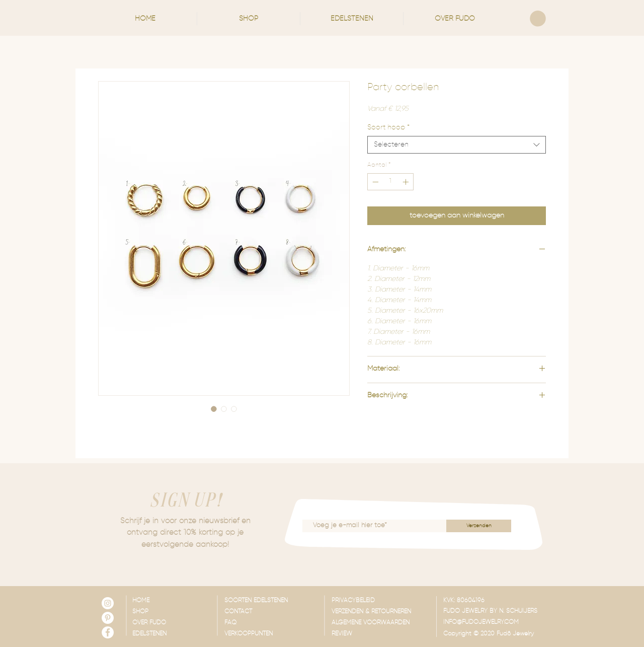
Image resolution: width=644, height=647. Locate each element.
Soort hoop (388, 127)
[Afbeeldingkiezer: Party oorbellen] (214, 409)
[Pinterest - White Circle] (108, 618)
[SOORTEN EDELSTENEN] (274, 601)
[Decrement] (374, 182)
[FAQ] (274, 623)
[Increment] (407, 182)
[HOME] (162, 601)
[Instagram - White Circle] (108, 603)
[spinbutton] (390, 182)
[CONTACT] (274, 612)
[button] (249, 19)
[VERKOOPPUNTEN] (274, 634)
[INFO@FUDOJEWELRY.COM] (493, 623)
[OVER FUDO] (162, 623)
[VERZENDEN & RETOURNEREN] (381, 612)
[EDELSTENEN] (162, 634)
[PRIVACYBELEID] (381, 601)
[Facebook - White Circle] (108, 632)
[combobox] (457, 145)
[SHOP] (162, 612)
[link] (538, 19)
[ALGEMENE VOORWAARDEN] (381, 623)
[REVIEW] (381, 634)
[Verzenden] (479, 526)
